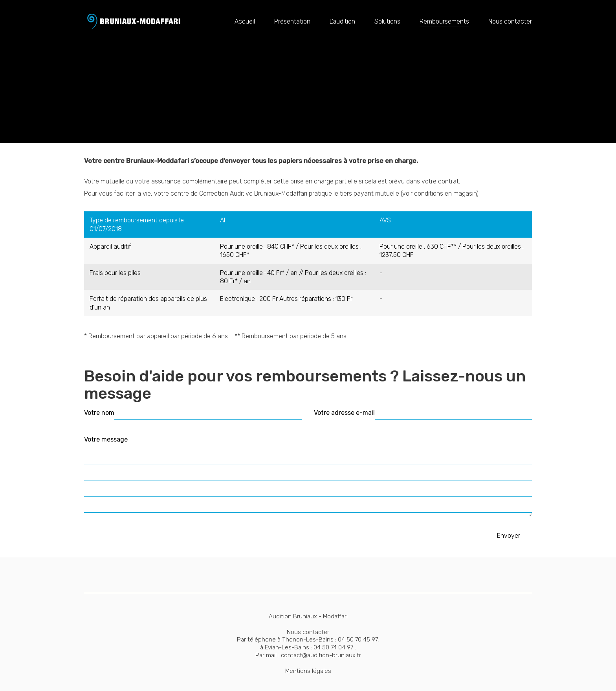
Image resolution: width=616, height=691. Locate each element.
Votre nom (99, 413)
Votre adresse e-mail (344, 413)
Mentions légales (308, 671)
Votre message (106, 439)
